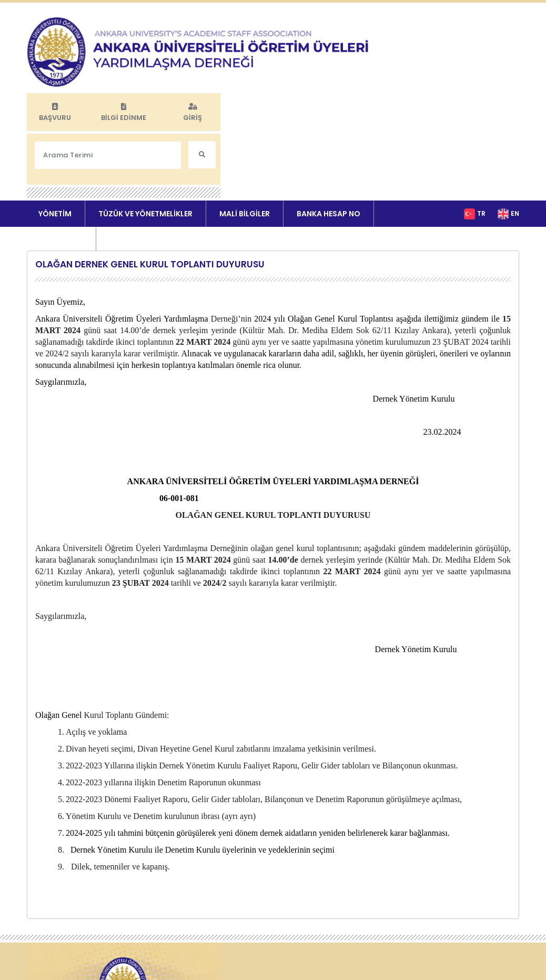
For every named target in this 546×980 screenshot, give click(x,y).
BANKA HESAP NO (328, 137)
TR (481, 137)
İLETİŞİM (124, 164)
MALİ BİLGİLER (245, 137)
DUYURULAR (60, 164)
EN (515, 137)
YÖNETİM (55, 137)
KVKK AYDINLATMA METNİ (250, 926)
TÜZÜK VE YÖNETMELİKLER (145, 137)
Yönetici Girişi (231, 959)
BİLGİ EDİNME (442, 31)
